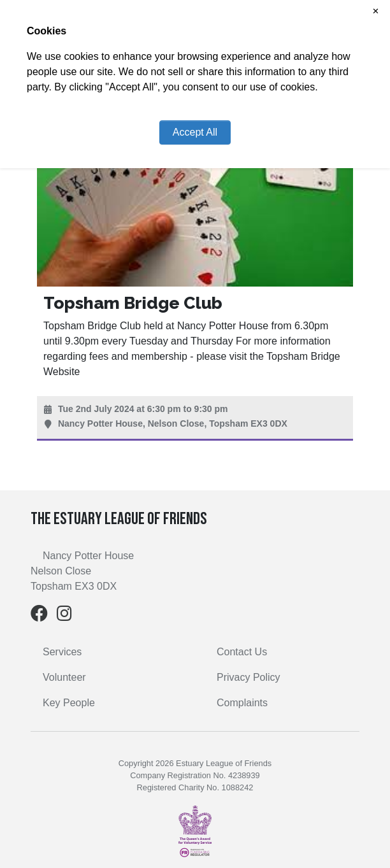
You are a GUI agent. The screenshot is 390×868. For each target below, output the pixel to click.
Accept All (195, 132)
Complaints (242, 703)
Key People (69, 703)
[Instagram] (64, 616)
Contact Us (242, 652)
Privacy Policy (249, 677)
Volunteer (64, 677)
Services (62, 652)
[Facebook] (39, 616)
